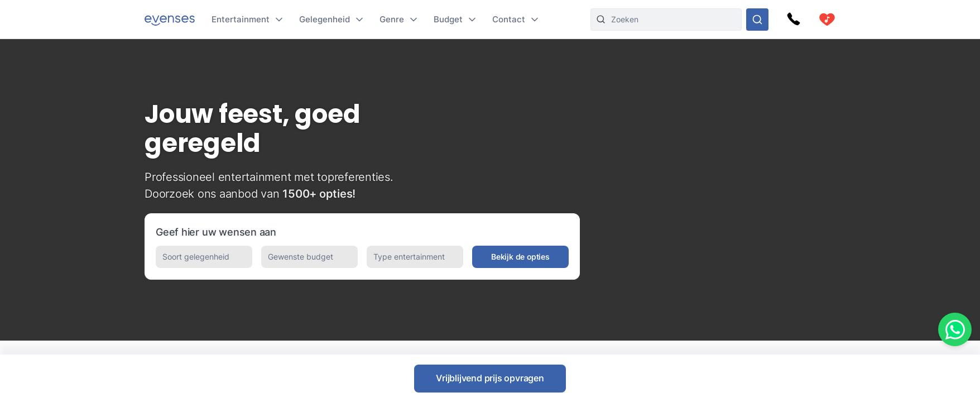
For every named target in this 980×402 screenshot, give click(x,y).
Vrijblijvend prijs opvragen (490, 378)
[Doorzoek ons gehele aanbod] (757, 20)
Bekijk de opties (520, 257)
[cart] (827, 20)
